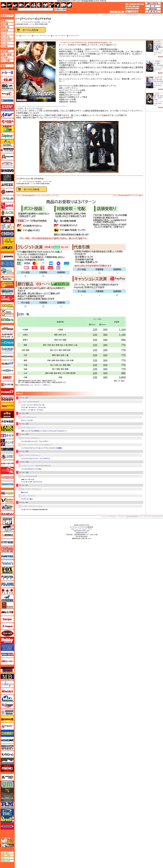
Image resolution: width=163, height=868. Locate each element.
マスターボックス (7, 677)
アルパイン (7, 136)
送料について (7, 858)
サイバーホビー (7, 329)
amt (22, 438)
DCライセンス (32, 417)
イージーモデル (7, 143)
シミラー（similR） (7, 364)
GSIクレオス (7, 343)
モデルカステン (7, 747)
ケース (63, 5)
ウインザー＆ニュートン (7, 164)
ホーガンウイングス (7, 626)
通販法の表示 (7, 861)
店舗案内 (153, 12)
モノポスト (7, 761)
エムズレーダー (7, 840)
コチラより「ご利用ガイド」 (43, 385)
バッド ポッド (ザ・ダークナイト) (32, 482)
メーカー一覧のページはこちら (7, 73)
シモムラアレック (7, 371)
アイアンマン (31, 496)
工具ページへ (7, 54)
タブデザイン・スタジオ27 (7, 428)
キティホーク (7, 271)
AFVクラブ (7, 199)
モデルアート (7, 740)
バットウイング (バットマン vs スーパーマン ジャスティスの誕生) (41, 448)
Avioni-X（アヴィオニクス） (7, 94)
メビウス (24, 417)
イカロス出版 (7, 150)
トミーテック (7, 463)
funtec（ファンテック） (7, 556)
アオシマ (7, 101)
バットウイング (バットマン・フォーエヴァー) (35, 459)
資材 (57, 5)
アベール (7, 129)
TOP (9, 9)
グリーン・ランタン (27, 420)
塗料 (45, 5)
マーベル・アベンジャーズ (41, 36)
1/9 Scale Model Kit (27, 22)
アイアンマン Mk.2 (27, 499)
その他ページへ (7, 46)
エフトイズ (7, 227)
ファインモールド (7, 549)
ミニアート (7, 691)
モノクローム (7, 754)
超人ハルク (25, 492)
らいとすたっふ (7, 798)
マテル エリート (31, 428)
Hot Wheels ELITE (32, 476)
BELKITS (7, 612)
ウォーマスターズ (7, 178)
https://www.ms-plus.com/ (81, 531)
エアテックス (7, 185)
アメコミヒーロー (74, 36)
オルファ (7, 248)
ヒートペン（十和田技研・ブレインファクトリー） (7, 528)
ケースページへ (7, 61)
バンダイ (24, 466)
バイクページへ (7, 33)
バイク (27, 5)
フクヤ (7, 577)
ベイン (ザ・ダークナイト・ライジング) (33, 407)
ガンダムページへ (7, 37)
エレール (7, 241)
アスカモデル (7, 122)
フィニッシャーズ (7, 563)
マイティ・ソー (26, 36)
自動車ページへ (7, 30)
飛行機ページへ (7, 24)
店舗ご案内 (7, 853)
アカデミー (7, 108)
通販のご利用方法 (153, 4)
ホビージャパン (7, 640)
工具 (51, 5)
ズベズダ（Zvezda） (7, 406)
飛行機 (9, 5)
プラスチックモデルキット (32, 438)
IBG (7, 87)
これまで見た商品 (117, 12)
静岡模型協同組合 (7, 357)
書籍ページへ (7, 66)
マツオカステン (7, 684)
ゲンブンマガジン (7, 306)
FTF (7, 220)
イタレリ (7, 157)
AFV (7, 21)
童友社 (7, 449)
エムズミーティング (7, 845)
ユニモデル (7, 777)
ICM (7, 80)
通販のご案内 (7, 855)
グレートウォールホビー (7, 292)
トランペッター (7, 484)
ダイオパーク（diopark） (7, 414)
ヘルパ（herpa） (7, 619)
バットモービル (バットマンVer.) (31, 469)
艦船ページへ (7, 27)
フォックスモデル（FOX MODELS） (7, 570)
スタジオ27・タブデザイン (7, 392)
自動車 (21, 5)
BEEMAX (7, 535)
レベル (7, 819)
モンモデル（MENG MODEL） (7, 768)
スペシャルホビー (7, 399)
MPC (23, 489)
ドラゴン (19, 182)
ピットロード (7, 542)
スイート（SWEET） (7, 378)
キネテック (7, 278)
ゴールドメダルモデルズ (7, 313)
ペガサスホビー (7, 605)
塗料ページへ (7, 51)
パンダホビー (7, 521)
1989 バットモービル (28, 480)
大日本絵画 (7, 421)
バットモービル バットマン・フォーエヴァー (35, 441)
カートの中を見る (132, 12)
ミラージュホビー (7, 705)
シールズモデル (7, 350)
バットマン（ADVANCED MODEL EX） (40, 466)
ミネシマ (7, 698)
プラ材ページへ (7, 57)
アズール (7, 115)
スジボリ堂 (7, 385)
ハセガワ (7, 493)
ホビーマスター (7, 661)
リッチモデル (7, 812)
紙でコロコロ (7, 264)
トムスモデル (7, 470)
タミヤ (7, 435)
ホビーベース (7, 647)
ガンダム (39, 5)
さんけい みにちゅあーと (7, 336)
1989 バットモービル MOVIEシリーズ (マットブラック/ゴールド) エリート (44, 431)
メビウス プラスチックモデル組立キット (40, 445)
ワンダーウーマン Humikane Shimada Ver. (34, 510)
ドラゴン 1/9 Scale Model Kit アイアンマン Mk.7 (127, 196)
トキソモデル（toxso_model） (7, 456)
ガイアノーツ (7, 257)
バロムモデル (7, 507)
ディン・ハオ (7, 442)
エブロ (7, 234)
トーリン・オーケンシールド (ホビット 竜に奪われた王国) (158, 45)
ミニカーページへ (7, 43)
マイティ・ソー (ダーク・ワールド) (32, 410)
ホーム (104, 517)
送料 (153, 6)
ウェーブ (7, 171)
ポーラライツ (7, 633)
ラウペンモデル (7, 805)
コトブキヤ (25, 506)
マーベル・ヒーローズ (59, 36)
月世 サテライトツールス (7, 299)
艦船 (15, 5)
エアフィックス (7, 192)
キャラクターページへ (7, 40)
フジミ (7, 584)
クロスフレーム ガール (36, 506)
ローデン (7, 826)
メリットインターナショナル (7, 726)
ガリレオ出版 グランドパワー (7, 285)
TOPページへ (7, 16)
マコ (7, 670)
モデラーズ (7, 733)
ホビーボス (7, 654)
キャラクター (112, 517)
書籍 (69, 5)
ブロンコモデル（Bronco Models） (7, 598)
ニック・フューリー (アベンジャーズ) (33, 405)
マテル (23, 428)
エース (7, 213)
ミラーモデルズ (7, 712)
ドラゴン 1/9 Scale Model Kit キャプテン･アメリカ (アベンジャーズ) (37, 196)
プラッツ (7, 591)
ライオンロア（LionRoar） (7, 791)
